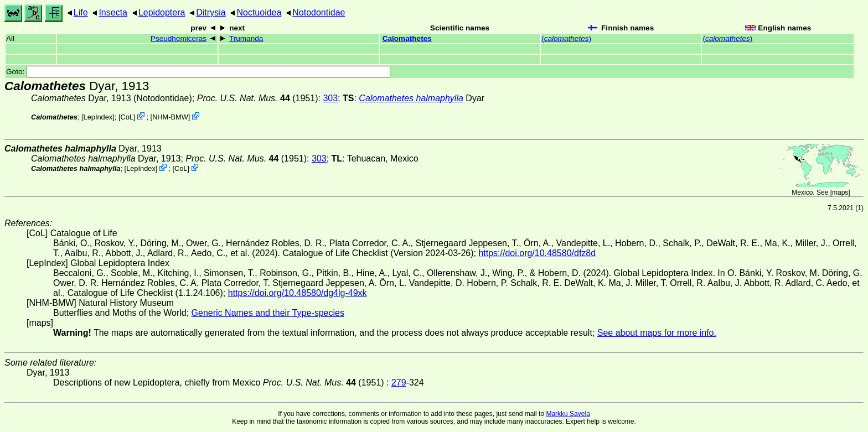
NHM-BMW (170, 117)
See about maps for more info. (657, 333)
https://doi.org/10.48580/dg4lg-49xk (298, 293)
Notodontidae (319, 12)
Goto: (198, 72)
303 (330, 98)
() (566, 38)
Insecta (113, 12)
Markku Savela (568, 414)
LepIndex (98, 117)
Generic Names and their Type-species (268, 313)
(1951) (258, 98)
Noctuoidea (259, 12)
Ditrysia (211, 12)
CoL (126, 117)
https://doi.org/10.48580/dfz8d (537, 253)
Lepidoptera (162, 12)
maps (840, 192)
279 (399, 382)
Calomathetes (407, 38)
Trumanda (246, 38)
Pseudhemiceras (179, 38)
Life (81, 12)
